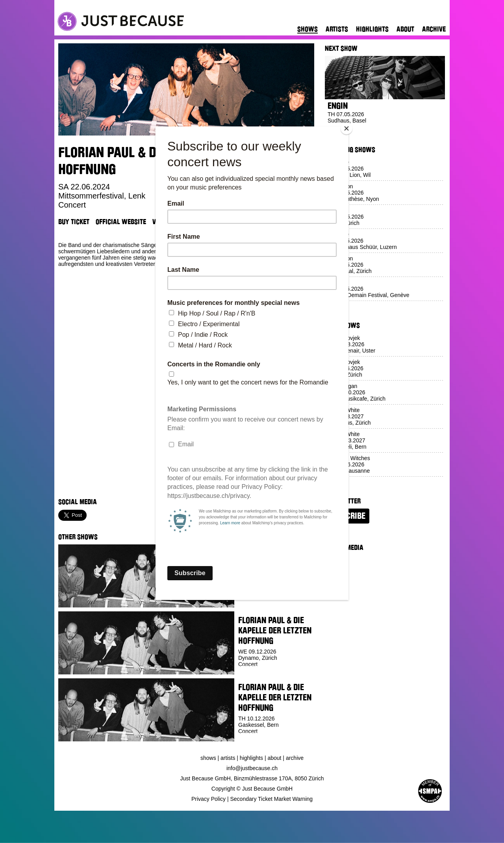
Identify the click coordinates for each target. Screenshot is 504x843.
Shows (308, 29)
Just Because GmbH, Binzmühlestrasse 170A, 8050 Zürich (252, 778)
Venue (161, 222)
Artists (337, 29)
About (405, 29)
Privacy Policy (208, 799)
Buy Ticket (74, 222)
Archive (434, 29)
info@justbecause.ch (252, 768)
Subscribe (347, 516)
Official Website (121, 222)
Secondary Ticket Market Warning (272, 799)
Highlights (372, 29)
